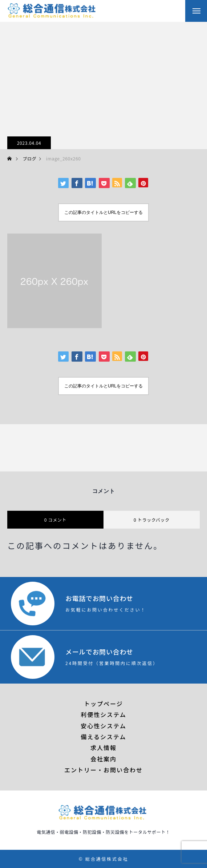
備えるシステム (103, 737)
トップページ (103, 704)
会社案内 (103, 759)
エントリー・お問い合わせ (103, 770)
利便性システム (103, 714)
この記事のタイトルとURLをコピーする (103, 212)
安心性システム (103, 726)
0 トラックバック (152, 520)
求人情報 (103, 748)
